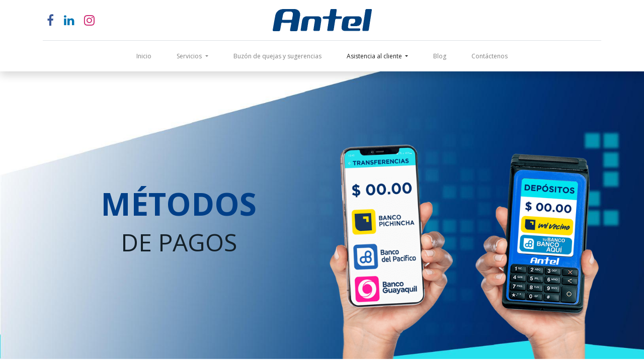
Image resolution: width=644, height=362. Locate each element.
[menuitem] (144, 56)
